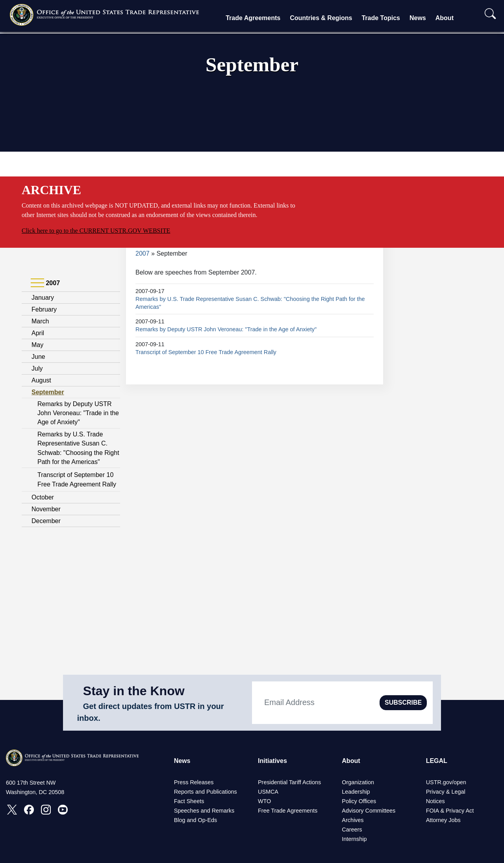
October (43, 497)
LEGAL (437, 761)
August (41, 380)
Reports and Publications (206, 792)
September (48, 392)
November (46, 509)
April (38, 333)
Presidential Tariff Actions (289, 782)
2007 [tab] (45, 283)
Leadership (356, 792)
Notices (435, 801)
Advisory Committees (369, 811)
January (43, 298)
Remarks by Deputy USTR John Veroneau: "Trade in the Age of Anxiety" (78, 413)
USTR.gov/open (446, 782)
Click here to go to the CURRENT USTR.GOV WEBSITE (96, 231)
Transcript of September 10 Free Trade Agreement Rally (206, 352)
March (40, 321)
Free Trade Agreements (288, 811)
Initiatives (272, 761)
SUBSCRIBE (403, 702)
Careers (352, 830)
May (37, 345)
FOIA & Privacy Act (450, 811)
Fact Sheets (189, 801)
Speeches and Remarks (204, 811)
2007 (143, 253)
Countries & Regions (321, 18)
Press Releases (194, 782)
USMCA (268, 792)
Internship (354, 839)
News (418, 18)
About (445, 18)
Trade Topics (381, 18)
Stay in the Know (134, 691)
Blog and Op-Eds (196, 820)
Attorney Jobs (443, 820)
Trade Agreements (253, 18)
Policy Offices (359, 801)
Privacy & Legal (446, 792)
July (37, 368)
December (46, 521)
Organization (358, 782)
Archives (353, 820)
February (44, 309)
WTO (264, 801)
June (38, 357)
